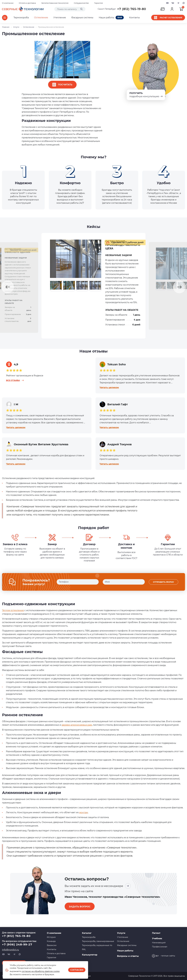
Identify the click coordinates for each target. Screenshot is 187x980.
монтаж (83, 817)
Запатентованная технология (55, 3)
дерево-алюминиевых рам (77, 729)
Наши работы (111, 18)
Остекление (41, 18)
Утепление (60, 18)
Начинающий (159, 943)
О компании (8, 3)
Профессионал (160, 947)
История (51, 937)
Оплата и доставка (27, 3)
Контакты (134, 18)
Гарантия (99, 3)
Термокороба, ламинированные (98, 941)
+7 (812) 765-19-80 (132, 9)
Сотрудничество (81, 3)
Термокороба (21, 18)
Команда (51, 941)
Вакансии (52, 945)
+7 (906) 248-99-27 (17, 944)
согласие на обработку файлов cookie (41, 971)
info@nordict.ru (11, 950)
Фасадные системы (82, 18)
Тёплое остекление (13, 614)
